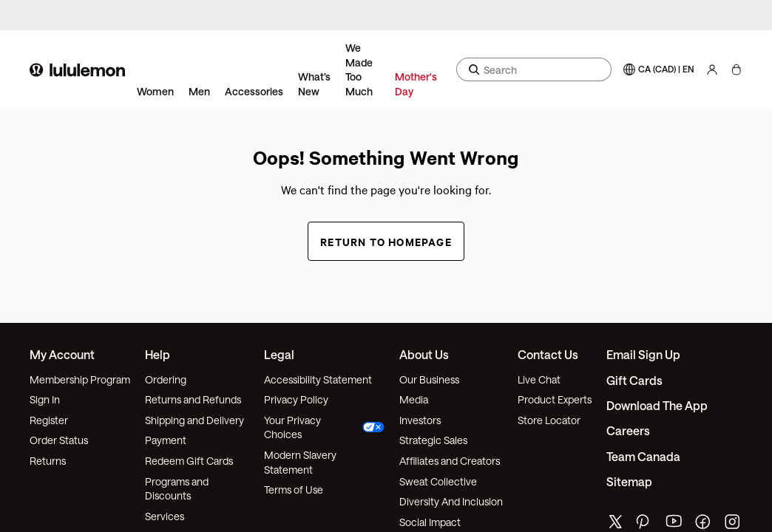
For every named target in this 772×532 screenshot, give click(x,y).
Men (199, 91)
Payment (166, 440)
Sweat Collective (438, 481)
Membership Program (80, 379)
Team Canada (643, 456)
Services (165, 516)
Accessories (254, 91)
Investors (420, 420)
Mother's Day (416, 84)
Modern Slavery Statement (300, 462)
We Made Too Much (359, 69)
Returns (48, 461)
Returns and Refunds (193, 399)
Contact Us (548, 354)
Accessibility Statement (318, 379)
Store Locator (549, 420)
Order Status (59, 440)
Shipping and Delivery (194, 420)
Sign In (45, 399)
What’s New (314, 84)
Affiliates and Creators (450, 461)
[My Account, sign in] (712, 69)
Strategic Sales (433, 440)
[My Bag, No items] (736, 69)
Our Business (429, 379)
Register (49, 420)
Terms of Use (294, 490)
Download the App (657, 405)
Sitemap (629, 481)
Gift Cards (634, 380)
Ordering (166, 379)
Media (414, 399)
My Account (62, 354)
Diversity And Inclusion (451, 501)
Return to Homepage (386, 241)
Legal (279, 354)
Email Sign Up (643, 354)
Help (158, 354)
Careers (628, 430)
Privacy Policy (296, 399)
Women (155, 91)
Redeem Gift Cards (189, 461)
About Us (424, 354)
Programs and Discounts (177, 489)
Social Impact (430, 522)
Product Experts (555, 399)
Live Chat (539, 379)
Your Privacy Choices (325, 427)
